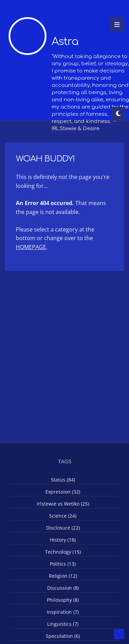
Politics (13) (63, 564)
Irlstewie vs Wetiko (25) (63, 504)
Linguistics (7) (63, 624)
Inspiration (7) (63, 612)
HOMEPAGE (31, 247)
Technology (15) (63, 552)
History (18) (63, 540)
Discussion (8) (63, 588)
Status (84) (63, 480)
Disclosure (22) (63, 528)
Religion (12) (63, 576)
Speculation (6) (63, 636)
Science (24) (63, 516)
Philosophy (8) (63, 600)
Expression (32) (63, 492)
